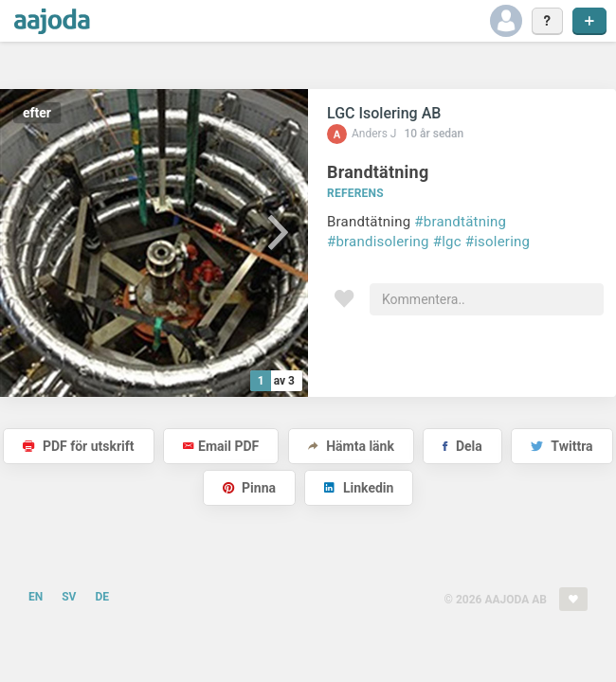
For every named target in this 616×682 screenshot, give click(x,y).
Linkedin (359, 488)
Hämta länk (351, 446)
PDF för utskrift (78, 446)
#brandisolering (378, 242)
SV (69, 597)
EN (36, 597)
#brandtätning (460, 222)
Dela (462, 446)
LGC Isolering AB (384, 113)
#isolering (498, 242)
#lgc (447, 242)
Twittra (562, 446)
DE (102, 597)
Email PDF (221, 446)
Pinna (249, 488)
